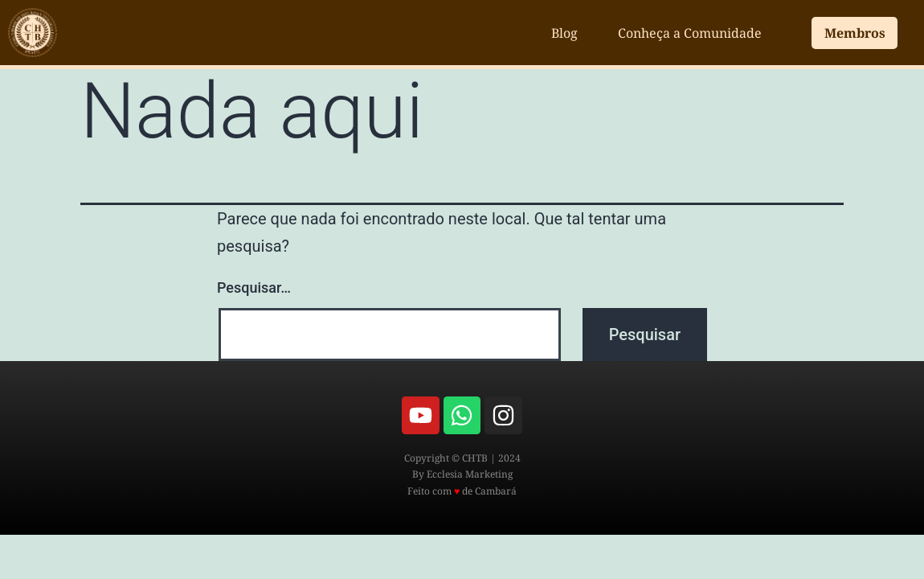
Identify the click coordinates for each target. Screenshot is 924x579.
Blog (564, 33)
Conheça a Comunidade (690, 33)
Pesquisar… (254, 287)
